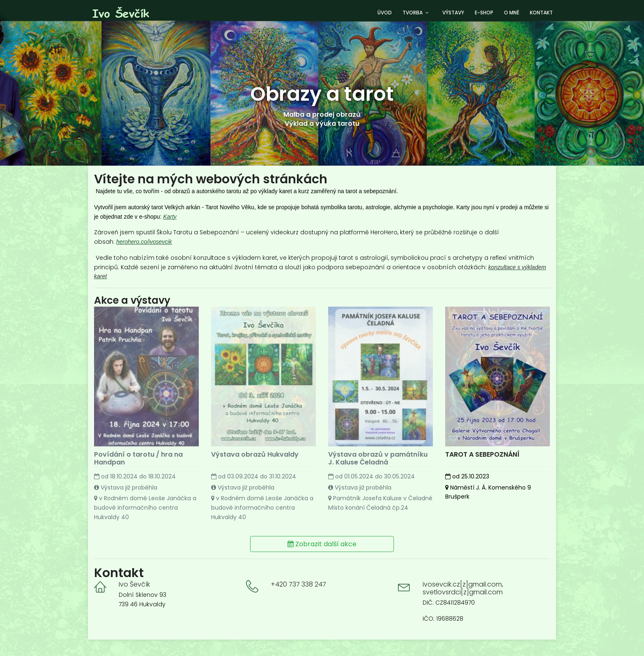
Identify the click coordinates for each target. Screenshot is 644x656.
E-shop (484, 13)
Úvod (385, 13)
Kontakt (541, 13)
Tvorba (413, 13)
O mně (512, 13)
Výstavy (453, 13)
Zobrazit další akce (322, 544)
